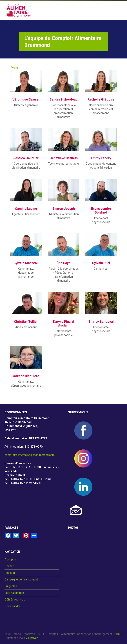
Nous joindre (12, 606)
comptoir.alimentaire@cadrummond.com (30, 455)
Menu (14, 68)
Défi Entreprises (15, 600)
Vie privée (32, 638)
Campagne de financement (21, 580)
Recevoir (10, 573)
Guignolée (11, 586)
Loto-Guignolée (14, 593)
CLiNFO (118, 634)
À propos (10, 560)
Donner (9, 566)
